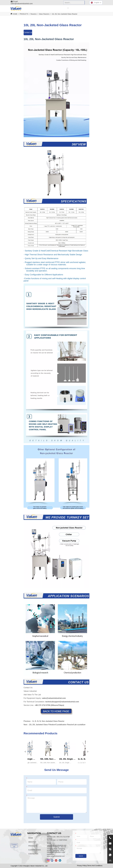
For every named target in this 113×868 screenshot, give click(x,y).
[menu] (68, 8)
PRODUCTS (24, 14)
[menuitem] (68, 8)
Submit (56, 817)
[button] (68, 8)
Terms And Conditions (95, 866)
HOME (15, 14)
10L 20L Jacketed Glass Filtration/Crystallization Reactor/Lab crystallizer (57, 725)
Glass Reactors (44, 14)
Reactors (34, 14)
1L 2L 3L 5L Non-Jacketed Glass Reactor (48, 721)
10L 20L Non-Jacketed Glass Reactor (64, 14)
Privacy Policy (82, 866)
